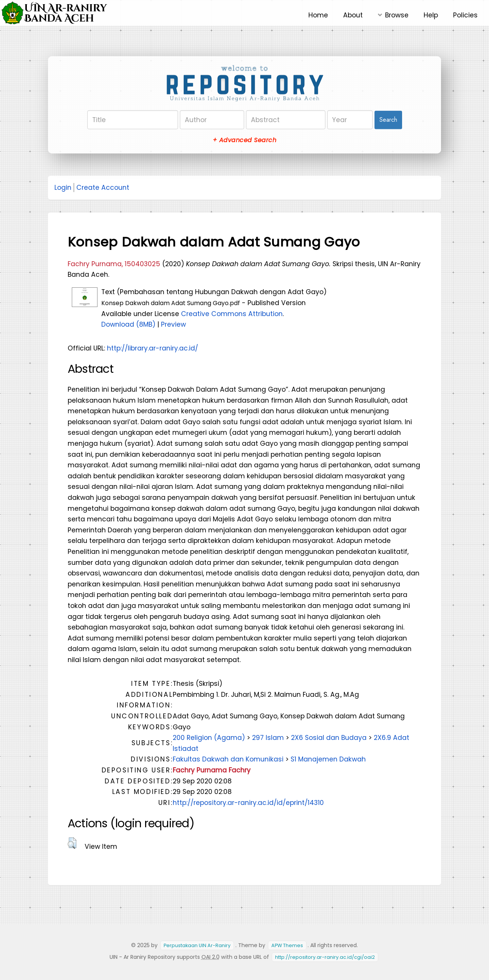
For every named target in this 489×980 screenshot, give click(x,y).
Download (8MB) (128, 324)
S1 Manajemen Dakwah (328, 759)
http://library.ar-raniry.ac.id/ (152, 348)
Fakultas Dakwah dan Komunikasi (228, 759)
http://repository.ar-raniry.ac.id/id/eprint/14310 (248, 803)
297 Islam (268, 738)
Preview (173, 324)
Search (388, 120)
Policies (465, 15)
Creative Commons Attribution (232, 314)
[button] (72, 843)
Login (63, 188)
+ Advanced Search (244, 140)
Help (431, 15)
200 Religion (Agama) (209, 738)
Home (318, 15)
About (353, 15)
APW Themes (287, 945)
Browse (397, 15)
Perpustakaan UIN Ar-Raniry (197, 945)
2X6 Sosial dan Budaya (329, 738)
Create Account (103, 188)
